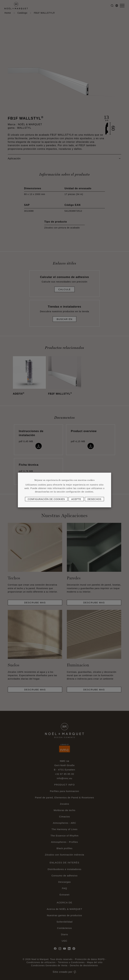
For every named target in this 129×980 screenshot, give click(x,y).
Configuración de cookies (46, 499)
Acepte (76, 499)
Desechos (94, 499)
